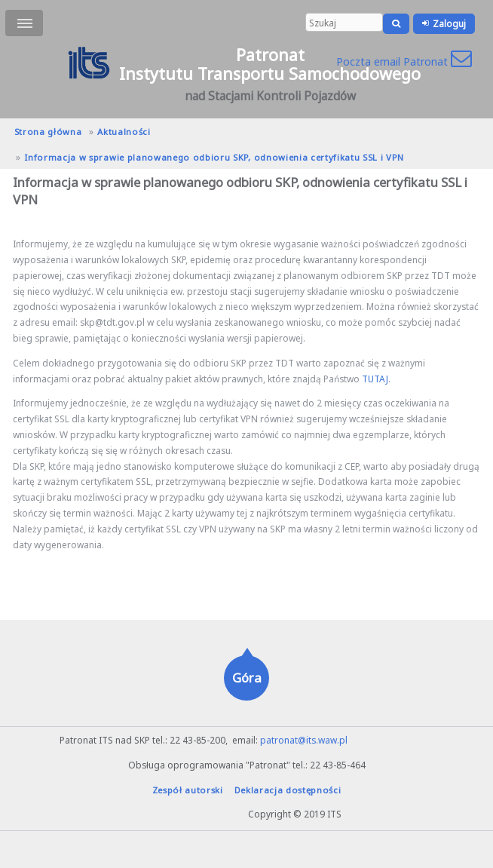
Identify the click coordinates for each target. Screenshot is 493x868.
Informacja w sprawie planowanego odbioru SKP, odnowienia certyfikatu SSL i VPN (214, 157)
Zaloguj (449, 23)
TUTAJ (375, 379)
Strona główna (48, 132)
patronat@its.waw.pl (304, 740)
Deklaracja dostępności (288, 790)
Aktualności (124, 132)
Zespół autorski (188, 790)
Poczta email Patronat (404, 61)
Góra (247, 678)
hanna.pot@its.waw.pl (199, 814)
